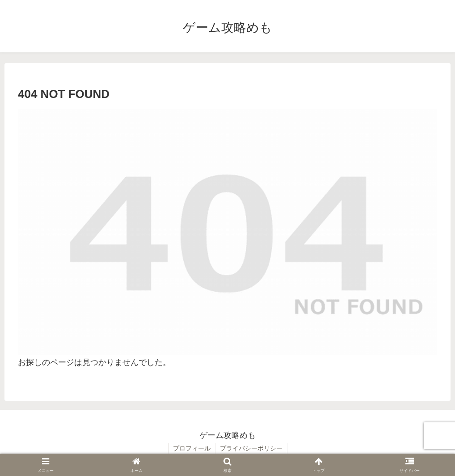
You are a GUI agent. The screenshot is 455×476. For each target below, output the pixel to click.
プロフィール (192, 448)
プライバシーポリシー (251, 448)
